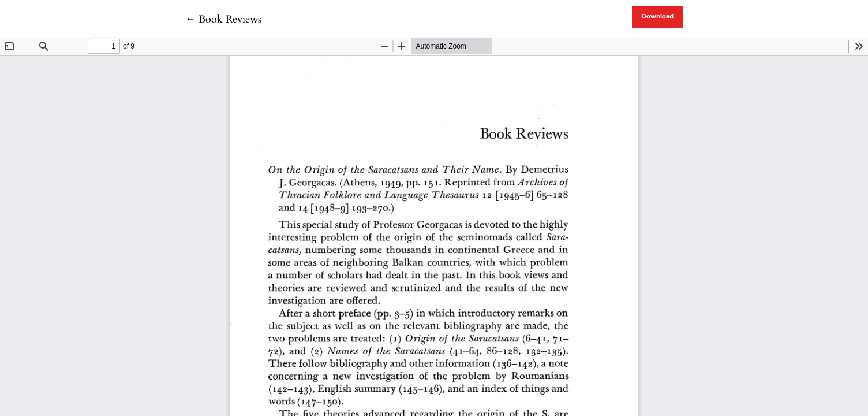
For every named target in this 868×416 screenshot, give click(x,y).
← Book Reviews (223, 19)
